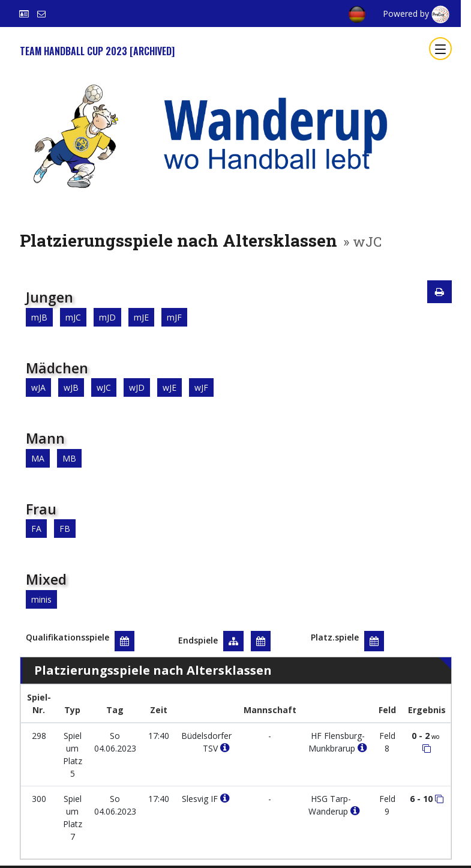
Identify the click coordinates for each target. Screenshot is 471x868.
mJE (141, 317)
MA (38, 458)
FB (65, 529)
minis (41, 599)
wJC (104, 387)
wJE (169, 387)
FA (36, 529)
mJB (39, 317)
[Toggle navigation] (440, 49)
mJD (107, 317)
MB (69, 458)
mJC (73, 317)
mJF (174, 317)
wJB (71, 387)
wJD (137, 387)
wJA (38, 387)
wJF (201, 387)
